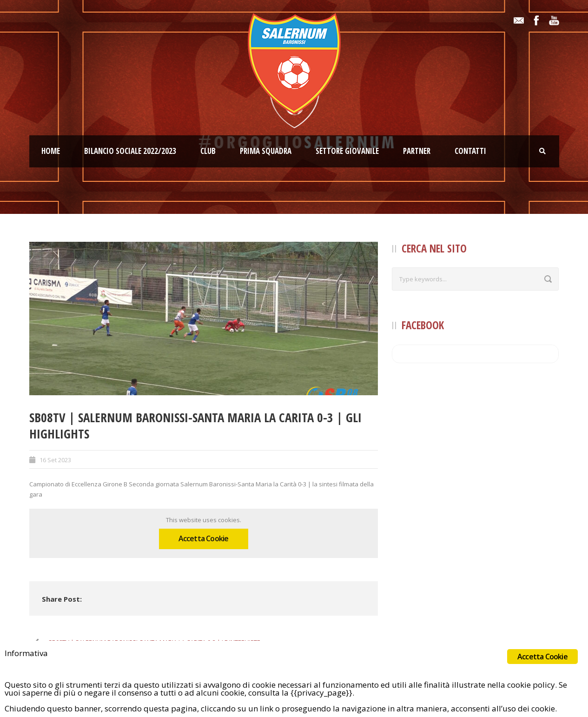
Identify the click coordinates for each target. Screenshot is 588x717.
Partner (417, 151)
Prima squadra (266, 151)
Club (208, 151)
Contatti (470, 151)
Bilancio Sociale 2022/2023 (130, 151)
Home (51, 151)
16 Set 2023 (55, 460)
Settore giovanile (347, 151)
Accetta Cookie (204, 538)
